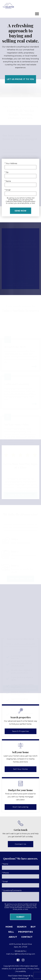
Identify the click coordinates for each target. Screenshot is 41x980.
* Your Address (11, 163)
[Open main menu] (37, 14)
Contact (27, 937)
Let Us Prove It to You (20, 79)
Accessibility (21, 971)
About (13, 937)
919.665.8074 (20, 951)
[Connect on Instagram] (23, 960)
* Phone (5, 873)
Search (22, 927)
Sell (11, 932)
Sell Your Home (20, 769)
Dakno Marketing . (20, 978)
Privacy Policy (33, 969)
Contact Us (20, 844)
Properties (25, 932)
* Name (8, 181)
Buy (33, 927)
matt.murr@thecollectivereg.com (21, 954)
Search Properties (21, 731)
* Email (8, 190)
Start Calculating (21, 807)
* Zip (7, 172)
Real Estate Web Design (19, 976)
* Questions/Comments (12, 890)
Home (9, 927)
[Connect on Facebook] (18, 960)
